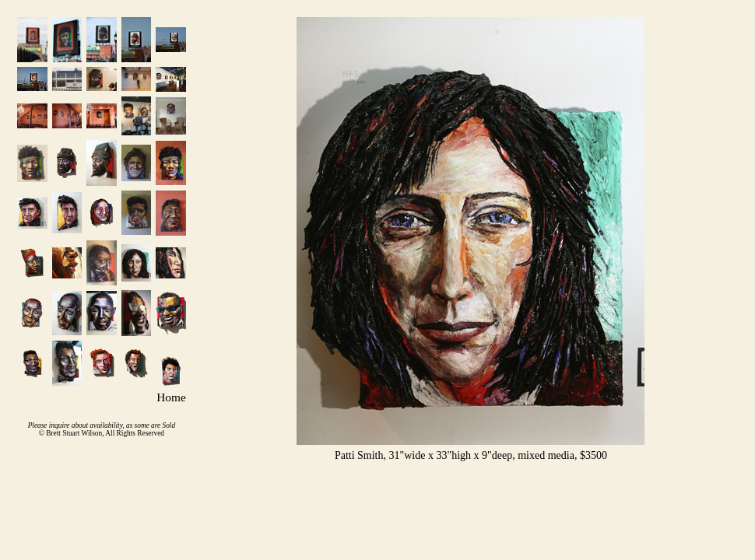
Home (171, 397)
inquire (60, 425)
